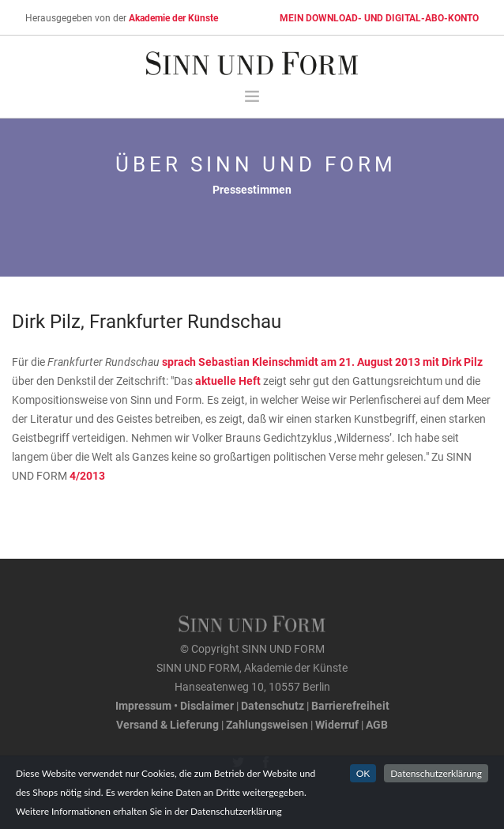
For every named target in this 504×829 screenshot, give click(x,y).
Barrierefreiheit (350, 705)
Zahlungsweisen (267, 724)
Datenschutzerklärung (436, 773)
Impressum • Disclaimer (175, 705)
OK (363, 773)
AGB (377, 724)
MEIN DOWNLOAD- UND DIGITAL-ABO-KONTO (379, 17)
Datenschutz (273, 705)
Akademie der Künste (173, 17)
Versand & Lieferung (167, 724)
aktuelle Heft (229, 381)
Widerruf (337, 724)
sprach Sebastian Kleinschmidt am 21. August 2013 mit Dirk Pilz (322, 362)
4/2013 (87, 475)
